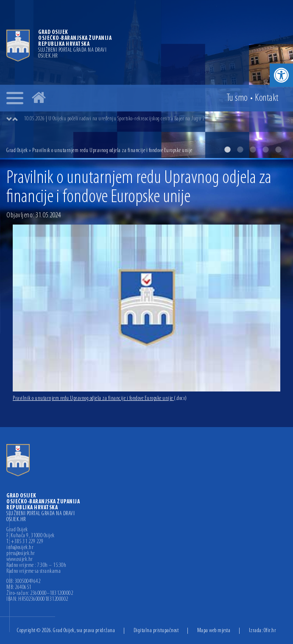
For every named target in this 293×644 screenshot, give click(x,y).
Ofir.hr (270, 631)
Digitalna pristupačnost (156, 631)
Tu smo (237, 98)
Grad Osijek (18, 151)
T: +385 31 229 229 (25, 542)
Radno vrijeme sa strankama (33, 572)
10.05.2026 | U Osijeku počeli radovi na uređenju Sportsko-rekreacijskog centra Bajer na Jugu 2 (114, 119)
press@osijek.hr (21, 554)
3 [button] (253, 150)
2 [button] (240, 150)
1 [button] (227, 150)
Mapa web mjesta (214, 631)
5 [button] (278, 150)
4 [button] (265, 150)
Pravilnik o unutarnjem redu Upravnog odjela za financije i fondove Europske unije (100, 398)
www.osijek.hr (20, 560)
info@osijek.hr (20, 548)
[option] (146, 79)
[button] (281, 75)
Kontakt (267, 98)
